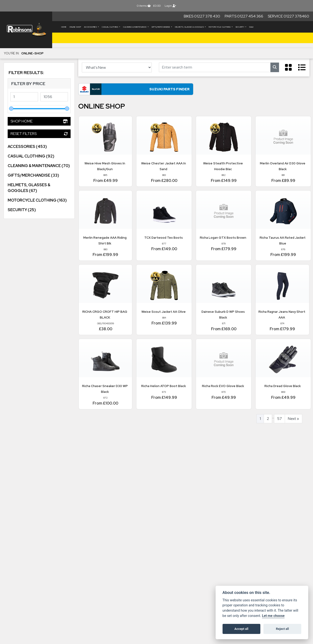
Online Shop (75, 27)
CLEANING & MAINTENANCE (135, 27)
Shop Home (39, 121)
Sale (251, 27)
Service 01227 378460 (288, 16)
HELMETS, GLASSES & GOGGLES (190, 27)
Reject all (282, 629)
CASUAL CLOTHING (110, 27)
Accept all (241, 629)
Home (64, 27)
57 (279, 420)
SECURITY (240, 27)
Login (170, 6)
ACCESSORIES (91, 27)
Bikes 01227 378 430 (202, 16)
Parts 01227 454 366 (244, 16)
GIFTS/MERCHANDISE (161, 27)
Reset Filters (39, 134)
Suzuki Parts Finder (124, 90)
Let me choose (273, 616)
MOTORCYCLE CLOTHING (220, 27)
